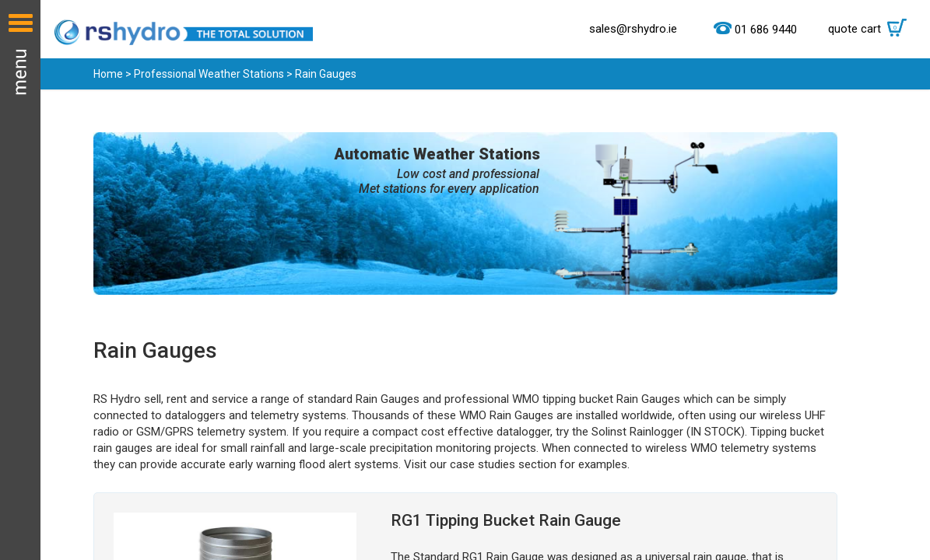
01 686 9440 (766, 30)
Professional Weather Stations (209, 74)
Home (108, 74)
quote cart (871, 29)
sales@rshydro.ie (633, 29)
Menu (20, 280)
